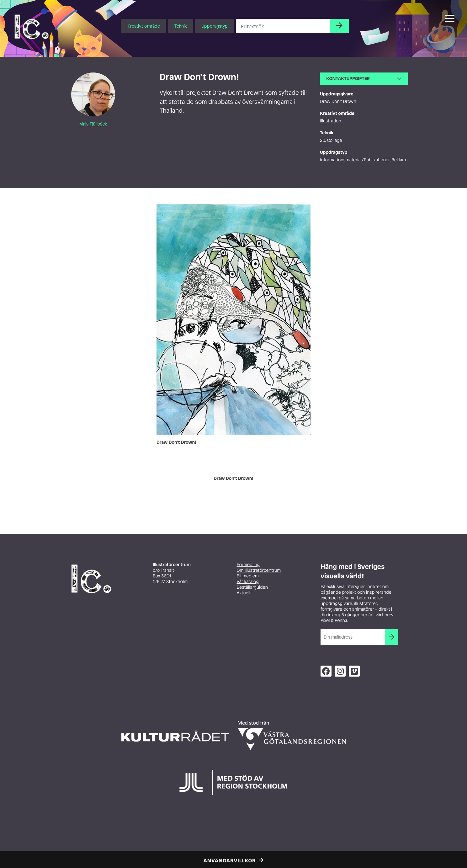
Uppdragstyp (215, 26)
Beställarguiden (252, 587)
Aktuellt (244, 593)
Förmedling (248, 565)
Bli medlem (248, 576)
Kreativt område (144, 26)
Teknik (181, 26)
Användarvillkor (230, 860)
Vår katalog (248, 582)
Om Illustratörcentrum (259, 570)
